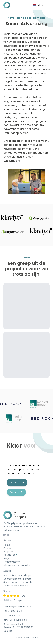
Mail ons (17, 483)
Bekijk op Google (13, 600)
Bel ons (16, 492)
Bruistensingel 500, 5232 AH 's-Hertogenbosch (18, 626)
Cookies (8, 631)
